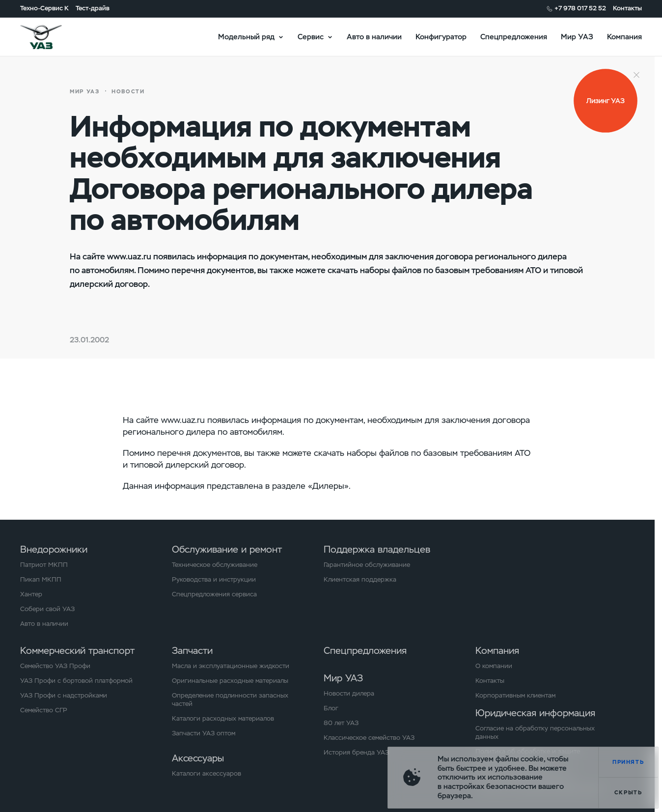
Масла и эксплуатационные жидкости (231, 666)
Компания (624, 37)
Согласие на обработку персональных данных (535, 733)
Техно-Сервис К (44, 8)
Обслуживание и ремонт (227, 549)
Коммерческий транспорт (77, 651)
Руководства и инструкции (214, 580)
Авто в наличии (374, 37)
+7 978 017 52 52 (580, 8)
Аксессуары (198, 758)
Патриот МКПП (44, 565)
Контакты (627, 8)
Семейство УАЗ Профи (55, 666)
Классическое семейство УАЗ (369, 738)
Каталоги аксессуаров (207, 774)
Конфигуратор (441, 37)
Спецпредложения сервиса (214, 594)
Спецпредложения (514, 37)
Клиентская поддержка (360, 580)
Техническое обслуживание (215, 565)
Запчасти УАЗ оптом (204, 733)
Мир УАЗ (577, 37)
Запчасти (192, 651)
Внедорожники (54, 549)
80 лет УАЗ (341, 723)
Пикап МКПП (41, 580)
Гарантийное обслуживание (367, 565)
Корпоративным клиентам (515, 696)
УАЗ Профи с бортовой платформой (76, 681)
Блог (331, 708)
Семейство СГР (44, 710)
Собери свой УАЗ (47, 609)
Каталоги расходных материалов (223, 719)
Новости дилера (349, 694)
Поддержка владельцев (377, 549)
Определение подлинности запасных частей (230, 700)
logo (52, 37)
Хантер (31, 594)
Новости (128, 91)
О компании (494, 666)
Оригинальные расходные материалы (230, 681)
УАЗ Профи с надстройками (64, 696)
